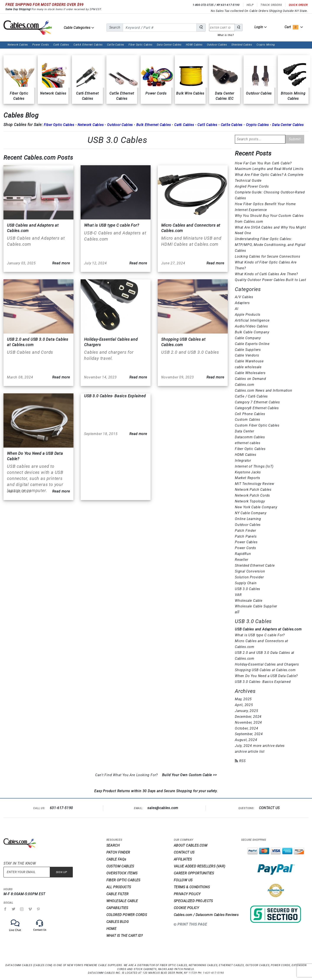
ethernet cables (248, 443)
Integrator (243, 461)
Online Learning (248, 519)
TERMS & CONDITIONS (192, 887)
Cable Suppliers (248, 350)
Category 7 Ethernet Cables (257, 402)
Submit (295, 139)
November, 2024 (248, 722)
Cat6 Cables (61, 45)
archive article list (250, 752)
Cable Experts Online (252, 344)
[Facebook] (5, 909)
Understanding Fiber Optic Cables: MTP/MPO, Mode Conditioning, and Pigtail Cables (270, 245)
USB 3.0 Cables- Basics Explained (263, 682)
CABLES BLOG (118, 922)
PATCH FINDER (118, 852)
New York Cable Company (256, 507)
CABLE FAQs (116, 859)
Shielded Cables (242, 45)
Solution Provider (249, 577)
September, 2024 (249, 734)
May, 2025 (243, 699)
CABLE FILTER (118, 894)
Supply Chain (246, 583)
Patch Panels (246, 536)
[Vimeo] (30, 909)
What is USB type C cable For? (260, 635)
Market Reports (248, 478)
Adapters (242, 303)
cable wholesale (248, 367)
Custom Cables (247, 420)
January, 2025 (246, 711)
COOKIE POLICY (186, 908)
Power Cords (41, 45)
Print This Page (192, 924)
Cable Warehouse (249, 361)
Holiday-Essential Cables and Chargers (267, 664)
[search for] (160, 28)
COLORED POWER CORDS (127, 915)
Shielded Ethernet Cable (255, 565)
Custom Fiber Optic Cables (257, 425)
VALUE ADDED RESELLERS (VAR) (200, 866)
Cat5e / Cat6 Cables (251, 396)
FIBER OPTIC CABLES (123, 880)
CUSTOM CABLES (120, 866)
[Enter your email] (27, 872)
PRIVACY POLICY (187, 894)
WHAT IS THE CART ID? (125, 936)
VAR (238, 595)
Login (261, 27)
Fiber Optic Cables (140, 45)
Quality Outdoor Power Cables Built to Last (271, 280)
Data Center (245, 431)
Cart (294, 27)
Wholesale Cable (249, 601)
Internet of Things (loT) (254, 466)
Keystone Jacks (248, 472)
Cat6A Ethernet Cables (88, 45)
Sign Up (62, 872)
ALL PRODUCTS (119, 887)
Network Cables (18, 45)
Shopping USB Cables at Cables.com (265, 670)
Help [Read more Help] (250, 5)
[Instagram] (22, 909)
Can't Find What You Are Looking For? (126, 775)
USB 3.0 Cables (117, 140)
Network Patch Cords (252, 495)
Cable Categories (79, 28)
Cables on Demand (250, 379)
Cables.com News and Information (264, 390)
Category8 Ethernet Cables (257, 408)
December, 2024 (248, 717)
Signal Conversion (250, 571)
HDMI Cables (194, 45)
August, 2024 (246, 740)
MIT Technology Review (255, 484)
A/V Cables (244, 297)
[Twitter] (14, 909)
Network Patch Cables (253, 490)
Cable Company (248, 338)
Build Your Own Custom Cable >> (189, 775)
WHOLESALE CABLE (122, 901)
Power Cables (246, 542)
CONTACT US (269, 808)
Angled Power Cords (252, 186)
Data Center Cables (169, 45)
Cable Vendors (247, 355)
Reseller (241, 560)
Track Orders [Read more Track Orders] (271, 5)
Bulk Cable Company (252, 332)
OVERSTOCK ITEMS (122, 873)
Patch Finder (245, 531)
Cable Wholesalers (250, 373)
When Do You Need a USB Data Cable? (266, 676)
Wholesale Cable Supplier (256, 606)
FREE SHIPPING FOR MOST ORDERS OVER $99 (44, 5)
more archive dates (269, 746)
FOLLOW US (183, 880)
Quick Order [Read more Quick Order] (298, 5)
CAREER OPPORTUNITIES (194, 873)
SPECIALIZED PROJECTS (193, 901)
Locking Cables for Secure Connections (268, 256)
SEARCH (113, 845)
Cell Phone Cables (250, 414)
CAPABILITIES (117, 908)
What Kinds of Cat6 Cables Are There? (266, 274)
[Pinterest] (38, 909)
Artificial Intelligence (252, 320)
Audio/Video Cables (251, 326)
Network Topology (250, 501)
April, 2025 (244, 705)
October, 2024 (246, 728)
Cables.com (245, 385)
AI (237, 309)
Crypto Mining (266, 45)
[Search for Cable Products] (201, 28)
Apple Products (248, 315)
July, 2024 (243, 746)
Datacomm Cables (250, 437)
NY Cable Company (251, 513)
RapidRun (243, 554)
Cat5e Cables (116, 45)
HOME (111, 929)
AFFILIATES (183, 859)
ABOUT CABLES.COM (191, 845)
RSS (240, 761)
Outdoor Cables (217, 45)
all (237, 612)
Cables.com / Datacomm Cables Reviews (206, 915)
